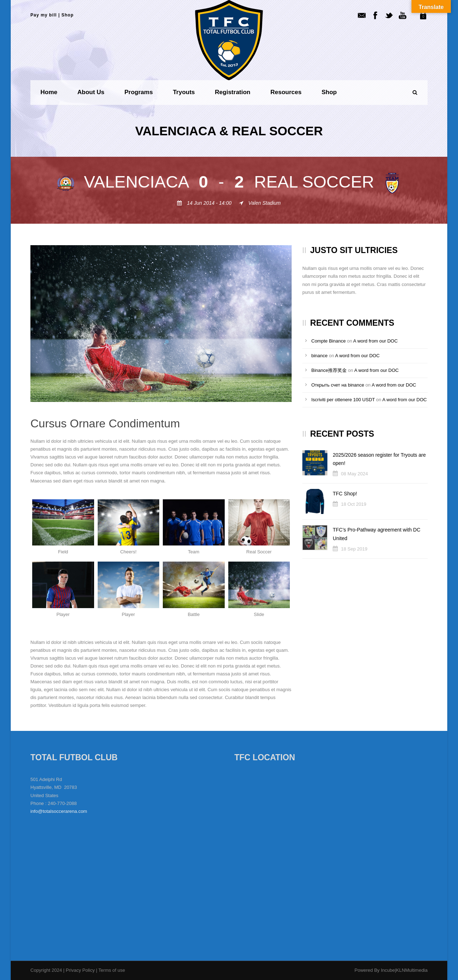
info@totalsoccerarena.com (59, 811)
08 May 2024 (354, 474)
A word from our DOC (375, 341)
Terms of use (112, 970)
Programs (139, 92)
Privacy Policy (81, 970)
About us (91, 92)
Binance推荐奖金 (329, 370)
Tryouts (184, 92)
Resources (286, 92)
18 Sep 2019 (354, 549)
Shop (68, 15)
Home (49, 92)
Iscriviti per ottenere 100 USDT (343, 400)
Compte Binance (328, 341)
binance (320, 356)
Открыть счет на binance (338, 385)
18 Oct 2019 (354, 504)
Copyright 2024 (46, 970)
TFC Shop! (345, 494)
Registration (233, 92)
